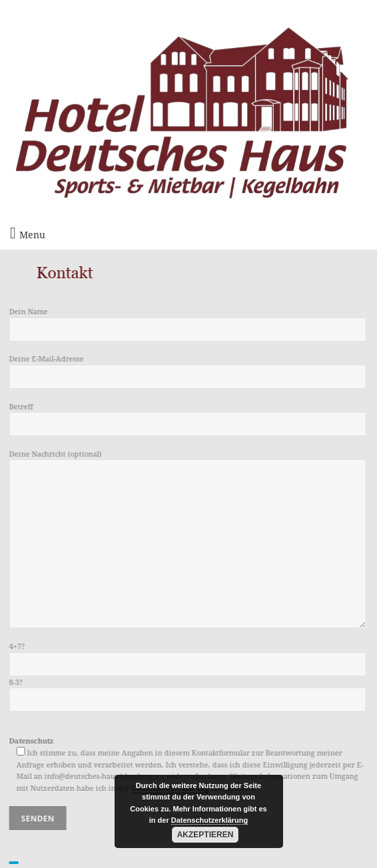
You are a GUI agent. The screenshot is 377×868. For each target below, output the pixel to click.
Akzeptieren (205, 835)
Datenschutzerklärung (210, 820)
